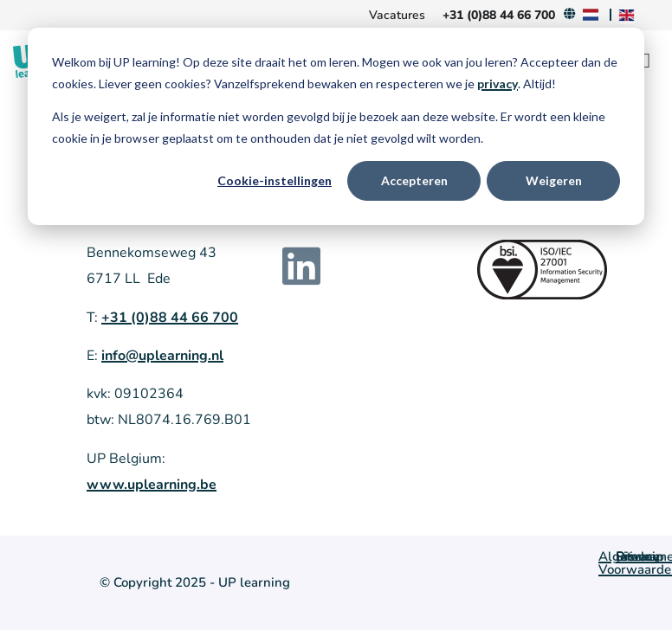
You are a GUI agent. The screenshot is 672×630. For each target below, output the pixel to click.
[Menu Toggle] (646, 61)
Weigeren (554, 180)
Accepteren (414, 180)
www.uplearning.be (152, 485)
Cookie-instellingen (275, 180)
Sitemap (640, 556)
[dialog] (336, 126)
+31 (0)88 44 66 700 (170, 318)
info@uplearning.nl (162, 356)
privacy (498, 84)
